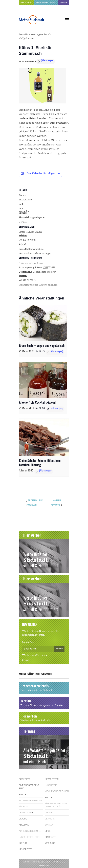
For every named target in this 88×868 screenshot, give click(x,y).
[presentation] (43, 323)
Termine (64, 2)
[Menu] (67, 20)
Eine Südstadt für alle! (29, 787)
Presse (26, 660)
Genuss (23, 222)
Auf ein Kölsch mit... (30, 831)
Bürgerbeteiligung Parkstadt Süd (56, 805)
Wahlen (49, 825)
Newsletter (52, 779)
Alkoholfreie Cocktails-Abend (37, 403)
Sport (48, 831)
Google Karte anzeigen (44, 272)
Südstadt (50, 837)
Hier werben (26, 2)
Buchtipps (25, 779)
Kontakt (27, 862)
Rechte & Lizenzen (42, 862)
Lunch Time (28, 642)
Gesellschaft (27, 813)
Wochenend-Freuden (34, 655)
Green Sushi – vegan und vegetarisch (42, 346)
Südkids (23, 807)
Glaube (23, 819)
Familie (23, 795)
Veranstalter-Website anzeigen (35, 254)
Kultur (23, 843)
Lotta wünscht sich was (31, 264)
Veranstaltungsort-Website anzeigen (38, 285)
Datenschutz (59, 862)
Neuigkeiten (26, 849)
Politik (49, 797)
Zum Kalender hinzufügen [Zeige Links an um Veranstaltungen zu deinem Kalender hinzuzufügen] (41, 173)
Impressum (44, 866)
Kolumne (24, 825)
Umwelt (49, 813)
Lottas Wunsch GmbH (30, 232)
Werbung (50, 843)
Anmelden (59, 649)
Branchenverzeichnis (46, 2)
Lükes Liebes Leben (29, 837)
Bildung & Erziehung (30, 801)
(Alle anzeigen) (47, 61)
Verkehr (50, 819)
